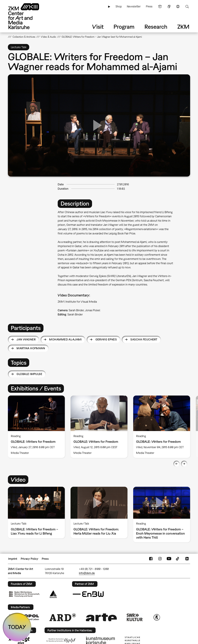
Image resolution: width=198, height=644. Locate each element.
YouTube (169, 559)
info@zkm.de (87, 573)
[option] (36, 427)
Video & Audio (48, 37)
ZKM (183, 27)
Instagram (160, 559)
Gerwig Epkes (106, 339)
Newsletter (134, 6)
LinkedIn (187, 559)
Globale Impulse (29, 374)
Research (156, 27)
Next (184, 464)
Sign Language (169, 6)
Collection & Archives (24, 37)
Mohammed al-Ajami (65, 339)
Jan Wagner (26, 339)
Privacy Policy (30, 559)
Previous (176, 464)
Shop (119, 6)
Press (149, 6)
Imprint (13, 559)
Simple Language (160, 6)
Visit (98, 27)
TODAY (17, 627)
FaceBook (151, 559)
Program (124, 27)
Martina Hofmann (31, 348)
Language (178, 6)
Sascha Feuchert (144, 339)
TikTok (178, 559)
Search (187, 6)
